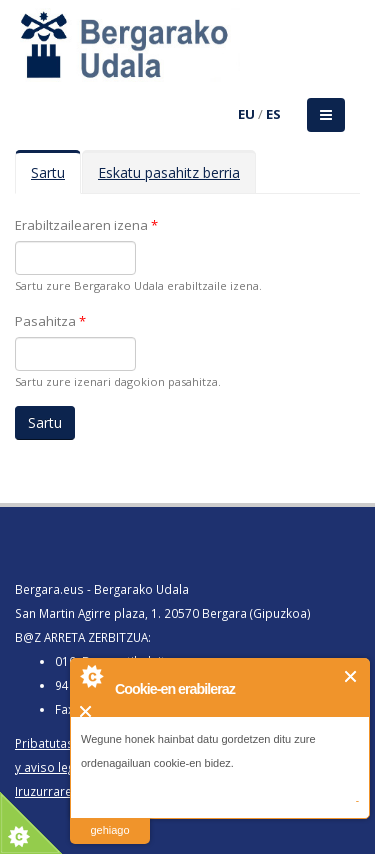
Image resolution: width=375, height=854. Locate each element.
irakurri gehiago (109, 817)
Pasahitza (50, 321)
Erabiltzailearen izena (86, 225)
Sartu (56, 178)
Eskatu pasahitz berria (169, 172)
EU (246, 114)
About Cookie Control (91, 676)
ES (273, 114)
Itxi (351, 676)
